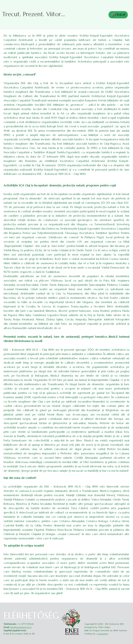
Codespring (102, 634)
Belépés (127, 610)
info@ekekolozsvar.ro (21, 627)
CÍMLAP (118, 15)
